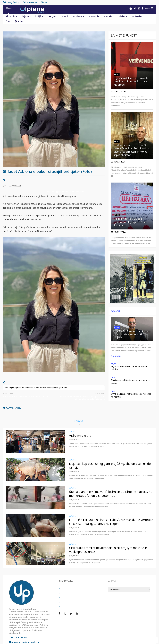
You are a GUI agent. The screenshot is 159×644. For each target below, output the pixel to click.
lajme (26, 16)
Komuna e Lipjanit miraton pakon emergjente (65, 192)
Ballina (65, 589)
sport (65, 16)
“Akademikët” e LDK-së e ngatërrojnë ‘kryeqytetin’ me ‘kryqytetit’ (130, 222)
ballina (11, 16)
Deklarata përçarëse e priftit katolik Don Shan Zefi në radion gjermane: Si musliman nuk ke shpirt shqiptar (132, 150)
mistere (122, 16)
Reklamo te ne (30, 2)
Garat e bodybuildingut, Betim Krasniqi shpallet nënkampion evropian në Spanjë (82, 398)
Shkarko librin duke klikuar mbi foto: (131, 277)
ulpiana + (79, 16)
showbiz (94, 16)
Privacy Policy (11, 2)
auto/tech (138, 16)
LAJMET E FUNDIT (124, 35)
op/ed (53, 16)
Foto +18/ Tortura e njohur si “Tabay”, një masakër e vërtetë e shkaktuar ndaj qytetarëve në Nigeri (111, 522)
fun (8, 21)
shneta (108, 16)
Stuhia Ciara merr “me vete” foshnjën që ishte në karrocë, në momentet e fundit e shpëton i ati (111, 494)
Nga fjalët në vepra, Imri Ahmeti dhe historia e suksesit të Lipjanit (132, 334)
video (19, 21)
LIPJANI (40, 16)
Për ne (44, 2)
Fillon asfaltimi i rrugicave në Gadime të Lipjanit (26, 396)
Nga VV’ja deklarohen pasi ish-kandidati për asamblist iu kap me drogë (131, 81)
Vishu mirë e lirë (80, 436)
